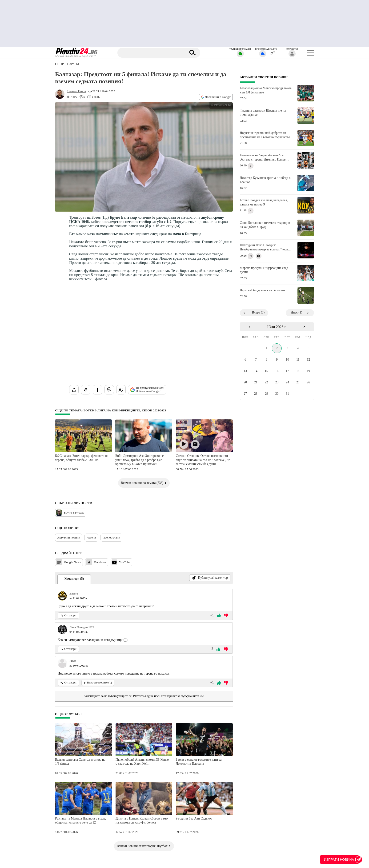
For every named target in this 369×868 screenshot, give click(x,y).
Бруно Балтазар (123, 217)
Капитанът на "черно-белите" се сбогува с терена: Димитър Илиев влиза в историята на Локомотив (263, 157)
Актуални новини (69, 537)
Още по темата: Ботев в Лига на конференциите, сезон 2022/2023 (110, 410)
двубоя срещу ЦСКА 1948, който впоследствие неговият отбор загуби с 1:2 (146, 219)
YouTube (121, 562)
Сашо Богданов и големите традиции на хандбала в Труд (265, 225)
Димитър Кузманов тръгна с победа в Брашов (265, 180)
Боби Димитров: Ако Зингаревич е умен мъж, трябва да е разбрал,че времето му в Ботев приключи (140, 460)
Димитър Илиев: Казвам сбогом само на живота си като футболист (142, 821)
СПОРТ (60, 64)
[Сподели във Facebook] (97, 390)
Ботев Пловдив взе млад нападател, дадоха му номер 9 (264, 202)
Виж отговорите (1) (98, 683)
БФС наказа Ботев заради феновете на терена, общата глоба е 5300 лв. (82, 458)
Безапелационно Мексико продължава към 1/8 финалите (266, 90)
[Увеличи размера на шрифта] (121, 390)
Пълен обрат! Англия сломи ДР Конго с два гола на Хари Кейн (142, 762)
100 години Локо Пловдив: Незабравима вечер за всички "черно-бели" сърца (265, 247)
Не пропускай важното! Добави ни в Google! (147, 390)
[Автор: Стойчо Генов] (76, 91)
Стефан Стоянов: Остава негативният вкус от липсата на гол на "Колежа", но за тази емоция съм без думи (203, 460)
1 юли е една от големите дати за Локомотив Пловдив (199, 762)
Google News (68, 562)
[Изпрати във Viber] (109, 390)
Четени (91, 537)
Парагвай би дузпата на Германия (263, 290)
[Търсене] (152, 53)
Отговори (68, 615)
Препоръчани (111, 537)
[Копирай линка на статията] (86, 390)
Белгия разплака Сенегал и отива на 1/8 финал (80, 762)
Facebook (96, 562)
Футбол (76, 64)
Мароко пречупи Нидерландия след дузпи (264, 270)
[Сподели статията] (74, 390)
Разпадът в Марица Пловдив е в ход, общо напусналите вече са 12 (80, 821)
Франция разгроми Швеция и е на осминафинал (263, 113)
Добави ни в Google (216, 97)
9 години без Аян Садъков (194, 818)
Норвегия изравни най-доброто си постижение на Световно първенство (265, 135)
